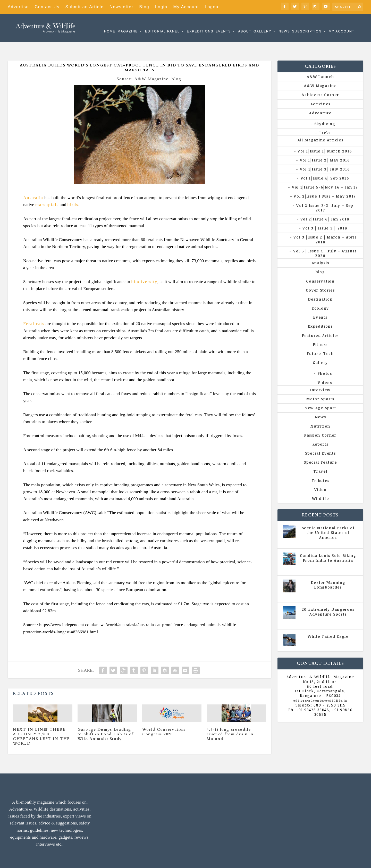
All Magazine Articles (321, 124)
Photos (325, 358)
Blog (144, 7)
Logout (212, 7)
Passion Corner (320, 419)
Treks (325, 117)
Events (223, 24)
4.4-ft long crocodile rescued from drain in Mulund (230, 718)
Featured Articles (320, 320)
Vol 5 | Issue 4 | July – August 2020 (325, 238)
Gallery (262, 24)
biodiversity (144, 266)
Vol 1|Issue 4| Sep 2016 (325, 162)
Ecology (320, 292)
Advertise (18, 7)
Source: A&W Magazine (142, 63)
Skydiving (325, 108)
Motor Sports (320, 383)
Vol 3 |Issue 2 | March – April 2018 (325, 224)
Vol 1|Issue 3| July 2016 (325, 153)
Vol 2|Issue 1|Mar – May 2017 (325, 180)
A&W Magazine (320, 70)
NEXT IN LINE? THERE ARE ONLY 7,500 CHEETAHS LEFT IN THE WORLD (41, 721)
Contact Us (47, 7)
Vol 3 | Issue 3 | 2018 (325, 212)
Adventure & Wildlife (62, 860)
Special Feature (320, 446)
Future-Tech (320, 338)
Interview (320, 374)
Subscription (307, 24)
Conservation (320, 265)
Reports (321, 428)
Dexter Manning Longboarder (328, 569)
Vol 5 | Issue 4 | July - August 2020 (330, 552)
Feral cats (34, 308)
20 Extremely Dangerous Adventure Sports (328, 596)
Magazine (128, 24)
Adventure (320, 97)
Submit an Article (85, 7)
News (284, 24)
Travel (320, 456)
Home (110, 24)
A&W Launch (321, 61)
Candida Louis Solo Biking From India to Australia (328, 542)
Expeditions (200, 24)
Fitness (320, 329)
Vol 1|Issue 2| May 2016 (325, 144)
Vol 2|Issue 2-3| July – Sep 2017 (325, 192)
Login (161, 7)
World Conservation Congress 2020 (164, 716)
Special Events (321, 437)
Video (321, 474)
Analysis (321, 247)
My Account (186, 7)
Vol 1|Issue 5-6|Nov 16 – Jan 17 (325, 171)
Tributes (321, 465)
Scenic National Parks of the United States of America (328, 517)
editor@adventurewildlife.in (321, 685)
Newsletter (121, 7)
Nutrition (320, 410)
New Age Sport (320, 392)
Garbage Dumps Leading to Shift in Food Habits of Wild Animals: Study (106, 718)
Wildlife (321, 483)
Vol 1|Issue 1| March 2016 (325, 135)
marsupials (47, 189)
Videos (325, 367)
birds (73, 189)
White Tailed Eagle (328, 621)
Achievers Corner (320, 79)
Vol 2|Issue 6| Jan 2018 (325, 203)
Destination (321, 283)
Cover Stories (320, 274)
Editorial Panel (162, 24)
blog (176, 63)
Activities (321, 88)
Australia (33, 182)
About (245, 24)
